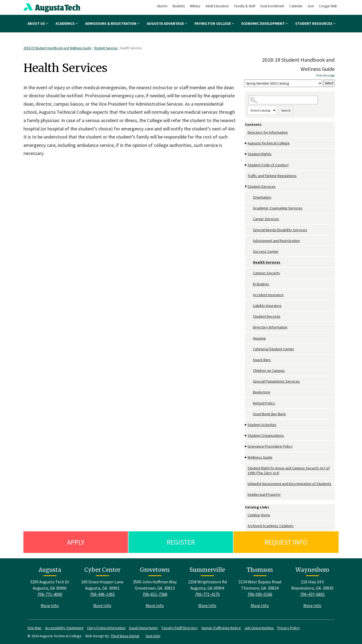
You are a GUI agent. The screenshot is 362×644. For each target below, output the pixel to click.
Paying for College (214, 23)
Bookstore (262, 392)
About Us (38, 23)
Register (181, 542)
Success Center (266, 251)
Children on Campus (269, 371)
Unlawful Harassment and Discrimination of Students (289, 484)
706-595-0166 (260, 594)
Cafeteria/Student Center (274, 349)
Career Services (266, 219)
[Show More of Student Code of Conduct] (246, 165)
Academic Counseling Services (278, 208)
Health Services (267, 262)
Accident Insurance (268, 295)
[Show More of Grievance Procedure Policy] (246, 446)
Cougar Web (328, 6)
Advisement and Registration (276, 241)
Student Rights (260, 154)
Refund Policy (264, 403)
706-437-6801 (312, 594)
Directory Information (270, 327)
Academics (67, 23)
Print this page (325, 75)
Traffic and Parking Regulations (272, 176)
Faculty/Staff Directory (180, 628)
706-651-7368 (155, 594)
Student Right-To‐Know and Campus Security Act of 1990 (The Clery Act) (289, 470)
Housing (259, 338)
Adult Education (217, 6)
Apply (76, 542)
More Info (50, 605)
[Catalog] (283, 83)
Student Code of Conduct (268, 165)
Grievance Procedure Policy (270, 446)
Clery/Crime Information (106, 628)
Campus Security (267, 273)
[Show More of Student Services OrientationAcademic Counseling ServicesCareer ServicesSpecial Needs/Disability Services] (246, 187)
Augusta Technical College (269, 143)
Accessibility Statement (64, 628)
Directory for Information (268, 132)
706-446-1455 (102, 594)
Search (286, 110)
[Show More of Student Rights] (246, 154)
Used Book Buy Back (269, 414)
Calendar (296, 6)
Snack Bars (262, 360)
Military (195, 6)
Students (179, 6)
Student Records (267, 316)
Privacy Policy (289, 628)
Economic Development (265, 23)
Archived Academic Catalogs (271, 526)
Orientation (262, 197)
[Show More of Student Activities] (246, 425)
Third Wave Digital (125, 636)
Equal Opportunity (144, 628)
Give (311, 6)
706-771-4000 (50, 594)
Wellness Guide (260, 457)
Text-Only (153, 636)
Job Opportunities (259, 628)
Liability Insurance (267, 306)
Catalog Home (259, 515)
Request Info (286, 542)
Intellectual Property (264, 494)
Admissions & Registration (112, 23)
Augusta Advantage (167, 23)
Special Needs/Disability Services (280, 230)
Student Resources (315, 23)
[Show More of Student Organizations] (246, 436)
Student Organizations (266, 435)
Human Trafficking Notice (221, 628)
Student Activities (262, 425)
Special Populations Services (276, 381)
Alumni (162, 6)
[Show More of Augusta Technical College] (246, 143)
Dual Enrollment (272, 6)
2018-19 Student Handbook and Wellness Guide (57, 48)
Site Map (34, 628)
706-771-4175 (207, 594)
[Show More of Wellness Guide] (246, 457)
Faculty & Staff (245, 6)
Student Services (106, 48)
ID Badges (261, 284)
